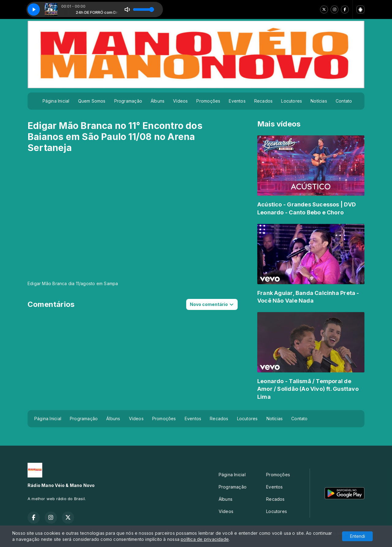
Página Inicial (56, 101)
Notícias (319, 101)
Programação (128, 101)
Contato (344, 101)
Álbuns (158, 101)
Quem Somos (92, 101)
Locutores (292, 101)
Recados (263, 101)
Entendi (358, 536)
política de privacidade (205, 539)
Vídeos (180, 101)
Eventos (237, 101)
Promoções (208, 101)
